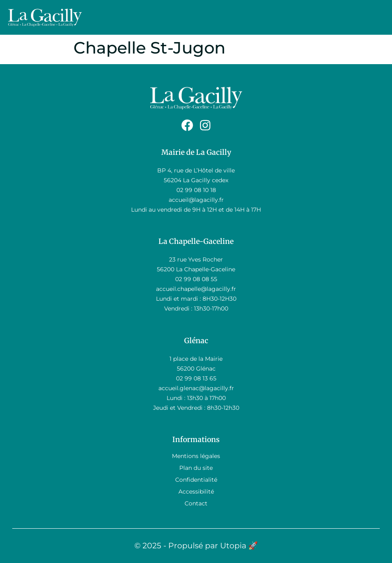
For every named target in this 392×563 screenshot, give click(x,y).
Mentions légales (196, 456)
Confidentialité (196, 480)
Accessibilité (196, 492)
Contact (196, 503)
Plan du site (196, 468)
